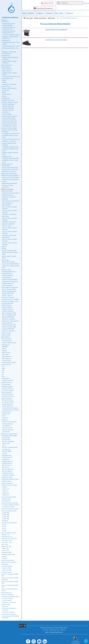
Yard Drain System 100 (8, 106)
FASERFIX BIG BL (7, 463)
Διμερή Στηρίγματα (7, 277)
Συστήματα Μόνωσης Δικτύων (9, 614)
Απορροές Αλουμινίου (6, 382)
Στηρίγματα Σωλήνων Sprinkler (10, 279)
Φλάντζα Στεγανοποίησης (8, 560)
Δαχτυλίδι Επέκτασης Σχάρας (9, 422)
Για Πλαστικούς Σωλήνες (8, 507)
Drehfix (4, 92)
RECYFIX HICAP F (7, 471)
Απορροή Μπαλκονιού (8, 406)
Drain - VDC (5, 545)
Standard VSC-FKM (7, 566)
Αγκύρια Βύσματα (6, 337)
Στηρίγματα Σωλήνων (7, 274)
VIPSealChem (5, 564)
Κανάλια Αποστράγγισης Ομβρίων (9, 434)
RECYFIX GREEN (7, 451)
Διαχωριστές (4, 20)
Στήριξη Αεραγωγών (7, 305)
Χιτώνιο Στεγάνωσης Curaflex (9, 511)
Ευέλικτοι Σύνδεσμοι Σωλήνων (9, 533)
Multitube (4, 247)
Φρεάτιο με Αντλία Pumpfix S (9, 88)
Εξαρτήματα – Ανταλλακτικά (9, 214)
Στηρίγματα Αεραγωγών (8, 283)
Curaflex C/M (5, 489)
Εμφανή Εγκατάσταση (8, 195)
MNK (4, 368)
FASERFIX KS (6, 459)
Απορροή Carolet (6, 414)
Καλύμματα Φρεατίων (6, 593)
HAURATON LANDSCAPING (9, 436)
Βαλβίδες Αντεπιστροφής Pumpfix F (10, 176)
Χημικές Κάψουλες (7, 357)
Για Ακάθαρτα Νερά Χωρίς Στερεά (11, 134)
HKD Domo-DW (6, 499)
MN (3, 366)
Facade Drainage (6, 450)
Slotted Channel (6, 444)
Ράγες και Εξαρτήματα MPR (9, 291)
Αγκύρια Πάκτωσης (7, 341)
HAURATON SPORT (7, 477)
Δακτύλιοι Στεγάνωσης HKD (9, 497)
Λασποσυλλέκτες (6, 56)
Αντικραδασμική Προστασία (9, 272)
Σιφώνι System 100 (7, 69)
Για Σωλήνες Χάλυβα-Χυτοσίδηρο (11, 505)
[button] (21, 626)
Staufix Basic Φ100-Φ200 (8, 224)
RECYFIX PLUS (6, 440)
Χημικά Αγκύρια (6, 345)
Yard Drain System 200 (8, 108)
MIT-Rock (5, 351)
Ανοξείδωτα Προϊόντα (7, 307)
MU (3, 372)
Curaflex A (5, 491)
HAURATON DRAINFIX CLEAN (10, 479)
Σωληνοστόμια (5, 260)
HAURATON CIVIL (7, 455)
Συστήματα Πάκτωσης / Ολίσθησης (10, 299)
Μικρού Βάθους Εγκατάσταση (10, 183)
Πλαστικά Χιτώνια (7, 360)
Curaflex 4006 (6, 515)
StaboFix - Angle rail (7, 295)
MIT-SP (4, 349)
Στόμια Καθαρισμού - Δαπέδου (10, 126)
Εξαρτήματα (5, 420)
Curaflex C (5, 487)
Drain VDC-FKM (6, 568)
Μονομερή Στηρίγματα (8, 275)
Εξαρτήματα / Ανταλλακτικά (9, 602)
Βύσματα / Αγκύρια (6, 333)
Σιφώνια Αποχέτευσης (6, 65)
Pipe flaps (4, 249)
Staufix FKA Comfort (7, 191)
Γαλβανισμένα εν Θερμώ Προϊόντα (10, 321)
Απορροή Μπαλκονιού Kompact (10, 408)
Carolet (4, 416)
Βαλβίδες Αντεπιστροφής (40, 18)
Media (56, 13)
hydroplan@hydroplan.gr (45, 8)
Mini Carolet (5, 418)
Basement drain (6, 98)
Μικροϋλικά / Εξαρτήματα (8, 297)
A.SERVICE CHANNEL (8, 475)
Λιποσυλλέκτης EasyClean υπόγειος (11, 35)
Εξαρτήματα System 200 (8, 100)
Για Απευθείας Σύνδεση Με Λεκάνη (11, 139)
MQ (3, 370)
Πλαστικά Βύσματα (6, 365)
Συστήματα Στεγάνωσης (7, 483)
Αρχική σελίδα (29, 18)
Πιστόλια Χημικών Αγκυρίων (9, 362)
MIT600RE (5, 347)
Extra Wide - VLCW (7, 542)
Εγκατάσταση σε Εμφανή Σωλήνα (10, 179)
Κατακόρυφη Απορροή (7, 386)
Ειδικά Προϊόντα (6, 378)
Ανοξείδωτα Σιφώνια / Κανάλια (9, 116)
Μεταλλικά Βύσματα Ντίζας (9, 343)
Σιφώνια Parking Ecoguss (8, 104)
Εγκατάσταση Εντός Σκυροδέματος (11, 177)
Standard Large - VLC (7, 537)
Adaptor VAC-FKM (7, 570)
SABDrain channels (6, 481)
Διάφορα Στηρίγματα (7, 285)
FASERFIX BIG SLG (7, 461)
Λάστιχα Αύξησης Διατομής (8, 554)
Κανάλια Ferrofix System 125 (9, 124)
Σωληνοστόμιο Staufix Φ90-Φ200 (10, 264)
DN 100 (4, 525)
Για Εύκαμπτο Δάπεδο (8, 598)
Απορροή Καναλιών (6, 412)
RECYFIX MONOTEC (8, 469)
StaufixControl (51, 18)
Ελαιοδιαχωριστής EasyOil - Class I (11, 46)
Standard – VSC (6, 535)
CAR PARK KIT (6, 426)
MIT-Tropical (5, 355)
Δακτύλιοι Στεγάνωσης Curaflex (9, 485)
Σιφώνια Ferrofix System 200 (9, 122)
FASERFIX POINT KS (8, 473)
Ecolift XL (4, 181)
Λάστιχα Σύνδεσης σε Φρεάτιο (9, 562)
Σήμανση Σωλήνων (6, 335)
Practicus (4, 82)
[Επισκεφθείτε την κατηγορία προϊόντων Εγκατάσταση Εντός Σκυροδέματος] (60, 30)
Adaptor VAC (5, 548)
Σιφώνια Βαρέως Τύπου (7, 78)
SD (3, 374)
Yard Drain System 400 (8, 110)
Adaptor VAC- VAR (6, 546)
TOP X (4, 446)
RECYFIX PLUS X (7, 465)
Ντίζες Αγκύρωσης (7, 358)
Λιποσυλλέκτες (5, 22)
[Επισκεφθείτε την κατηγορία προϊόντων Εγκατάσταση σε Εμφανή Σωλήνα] (59, 40)
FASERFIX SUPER (7, 457)
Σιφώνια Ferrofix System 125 (9, 120)
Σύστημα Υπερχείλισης (8, 430)
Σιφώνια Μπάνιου (6, 67)
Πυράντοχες (5, 606)
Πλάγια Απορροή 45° (7, 398)
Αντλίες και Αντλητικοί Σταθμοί (9, 128)
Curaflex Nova (6, 495)
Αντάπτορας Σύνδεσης (8, 424)
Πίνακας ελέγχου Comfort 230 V (10, 168)
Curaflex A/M (5, 493)
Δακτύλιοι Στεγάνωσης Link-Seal (10, 503)
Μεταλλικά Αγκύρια (6, 339)
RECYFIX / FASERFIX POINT (10, 448)
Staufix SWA (5, 199)
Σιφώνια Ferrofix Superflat (9, 118)
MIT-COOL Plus (6, 353)
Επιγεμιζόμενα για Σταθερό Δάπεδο (11, 597)
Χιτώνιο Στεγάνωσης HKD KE (9, 523)
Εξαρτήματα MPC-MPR (8, 293)
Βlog (62, 13)
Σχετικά (24, 13)
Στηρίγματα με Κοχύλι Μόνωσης (10, 281)
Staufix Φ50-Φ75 (6, 237)
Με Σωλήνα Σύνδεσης (8, 388)
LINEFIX (4, 453)
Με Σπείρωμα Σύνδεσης (8, 390)
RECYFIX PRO (6, 438)
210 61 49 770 (48, 3)
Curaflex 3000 (6, 513)
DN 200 (4, 531)
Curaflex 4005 (6, 517)
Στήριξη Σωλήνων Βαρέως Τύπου (10, 301)
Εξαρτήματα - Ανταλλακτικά (9, 84)
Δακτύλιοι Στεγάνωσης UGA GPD (10, 509)
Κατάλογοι (50, 13)
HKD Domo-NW (6, 501)
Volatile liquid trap (7, 94)
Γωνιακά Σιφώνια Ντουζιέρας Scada (11, 76)
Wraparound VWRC (7, 552)
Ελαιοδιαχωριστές (6, 41)
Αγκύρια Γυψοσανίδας (8, 380)
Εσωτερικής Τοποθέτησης (8, 612)
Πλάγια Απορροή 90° (7, 392)
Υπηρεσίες (41, 13)
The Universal (6, 90)
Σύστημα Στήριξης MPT (8, 303)
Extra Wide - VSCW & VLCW (9, 539)
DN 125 (4, 527)
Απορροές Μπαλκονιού (7, 404)
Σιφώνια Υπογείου (6, 86)
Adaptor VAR (5, 550)
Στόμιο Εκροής (6, 432)
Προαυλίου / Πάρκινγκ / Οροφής (10, 102)
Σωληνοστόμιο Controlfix (8, 262)
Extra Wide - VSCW (7, 540)
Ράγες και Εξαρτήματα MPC (9, 289)
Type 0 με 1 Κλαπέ (7, 226)
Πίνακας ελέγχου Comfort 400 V (10, 170)
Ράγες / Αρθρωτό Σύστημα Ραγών (10, 287)
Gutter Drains (5, 112)
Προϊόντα (32, 13)
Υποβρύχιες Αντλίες (6, 156)
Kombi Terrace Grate (7, 428)
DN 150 (4, 529)
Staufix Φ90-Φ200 (6, 205)
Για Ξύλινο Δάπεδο (7, 600)
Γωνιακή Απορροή (6, 384)
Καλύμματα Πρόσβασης (7, 595)
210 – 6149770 (50, 630)
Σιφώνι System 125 (7, 71)
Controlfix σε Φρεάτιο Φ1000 (9, 251)
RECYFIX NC (6, 467)
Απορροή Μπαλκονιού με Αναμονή (11, 410)
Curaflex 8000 (6, 519)
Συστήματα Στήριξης (6, 270)
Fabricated (5, 558)
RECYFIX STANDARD (8, 442)
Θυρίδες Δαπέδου (6, 605)
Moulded (4, 556)
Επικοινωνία (70, 13)
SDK (3, 376)
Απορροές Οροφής (7, 114)
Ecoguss (4, 80)
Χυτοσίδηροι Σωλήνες (6, 572)
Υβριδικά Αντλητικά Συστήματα (9, 174)
